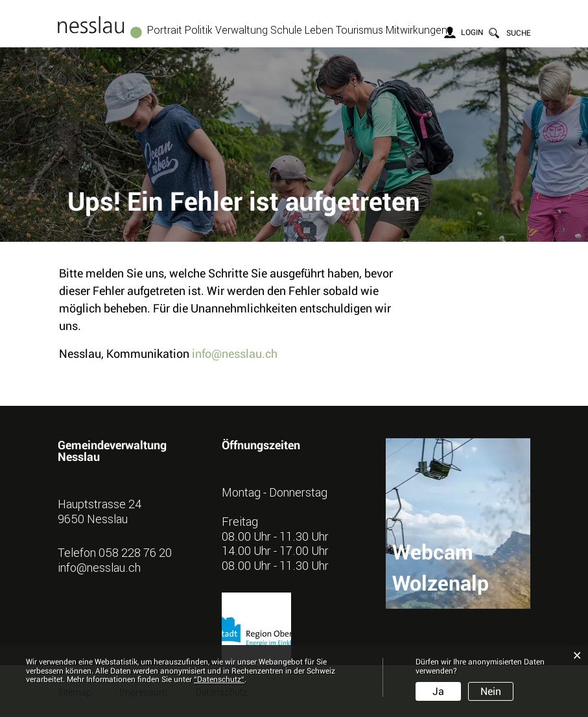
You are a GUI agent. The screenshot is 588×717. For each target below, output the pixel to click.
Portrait (165, 30)
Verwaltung (241, 30)
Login (472, 32)
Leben (319, 30)
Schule (286, 30)
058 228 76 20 (135, 552)
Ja (438, 691)
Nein (491, 691)
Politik (199, 30)
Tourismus (359, 30)
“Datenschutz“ (219, 679)
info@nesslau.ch (235, 354)
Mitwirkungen (417, 30)
